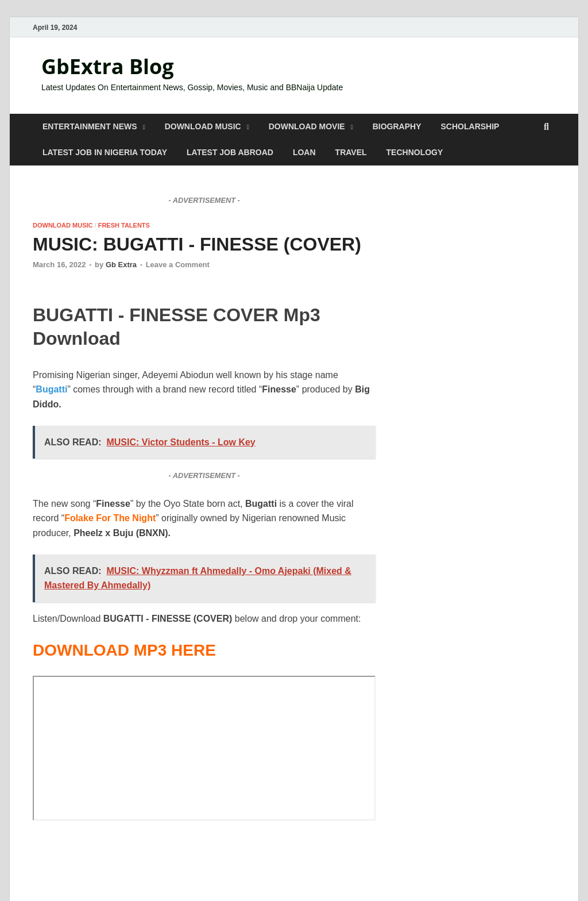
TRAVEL (351, 152)
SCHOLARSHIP (470, 126)
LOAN (304, 152)
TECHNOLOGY (415, 152)
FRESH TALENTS (124, 225)
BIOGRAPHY (397, 126)
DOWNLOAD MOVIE (307, 126)
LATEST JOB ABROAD (230, 152)
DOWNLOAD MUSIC (203, 126)
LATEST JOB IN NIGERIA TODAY (105, 152)
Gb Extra (121, 265)
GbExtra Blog (108, 66)
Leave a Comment (178, 265)
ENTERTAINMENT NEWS (90, 126)
